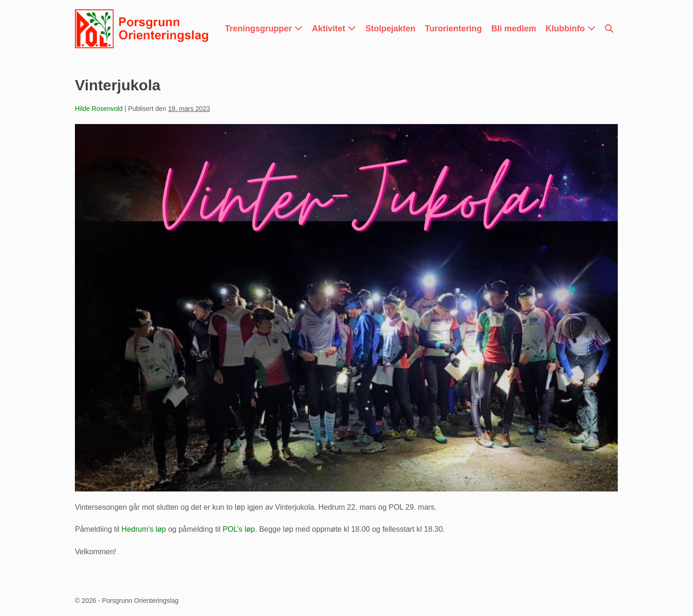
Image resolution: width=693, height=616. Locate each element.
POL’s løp (239, 529)
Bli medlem (514, 29)
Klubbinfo (571, 29)
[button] (609, 29)
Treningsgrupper (264, 29)
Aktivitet (334, 29)
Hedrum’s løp (144, 529)
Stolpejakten (390, 29)
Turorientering (453, 29)
